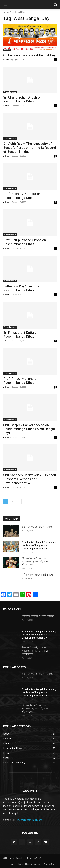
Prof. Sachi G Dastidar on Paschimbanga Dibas (22, 196)
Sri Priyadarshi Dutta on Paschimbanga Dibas (21, 335)
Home (12, 864)
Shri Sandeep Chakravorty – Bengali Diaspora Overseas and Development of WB (30, 479)
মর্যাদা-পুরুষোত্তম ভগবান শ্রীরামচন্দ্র (37, 575)
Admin (6, 106)
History (29, 864)
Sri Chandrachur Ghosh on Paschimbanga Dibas (22, 99)
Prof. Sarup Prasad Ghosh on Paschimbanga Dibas (25, 242)
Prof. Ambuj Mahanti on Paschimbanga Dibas (21, 381)
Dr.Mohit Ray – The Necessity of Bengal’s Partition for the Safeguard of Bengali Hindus (30, 148)
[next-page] (26, 501)
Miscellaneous (10, 92)
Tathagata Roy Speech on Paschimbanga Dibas (22, 288)
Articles (7, 50)
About (20, 864)
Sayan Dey (8, 59)
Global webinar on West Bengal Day (29, 55)
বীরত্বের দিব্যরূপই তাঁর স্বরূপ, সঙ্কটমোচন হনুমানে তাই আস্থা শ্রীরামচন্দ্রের (35, 562)
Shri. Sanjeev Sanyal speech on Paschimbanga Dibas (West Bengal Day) (29, 429)
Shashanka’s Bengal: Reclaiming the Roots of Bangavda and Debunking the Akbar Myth (39, 545)
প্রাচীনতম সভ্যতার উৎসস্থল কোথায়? (38, 527)
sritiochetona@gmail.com (29, 820)
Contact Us (49, 864)
